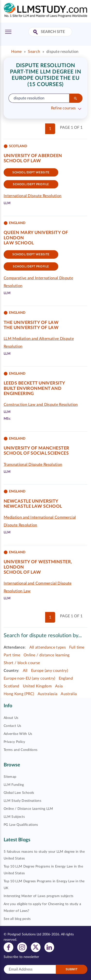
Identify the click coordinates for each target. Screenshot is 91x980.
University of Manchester (37, 448)
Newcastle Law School (33, 506)
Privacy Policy (14, 742)
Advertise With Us (18, 734)
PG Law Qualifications (21, 825)
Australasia (48, 694)
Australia (69, 694)
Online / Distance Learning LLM (28, 809)
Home (16, 52)
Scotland (12, 686)
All (25, 671)
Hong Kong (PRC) (19, 694)
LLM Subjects (14, 817)
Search (34, 52)
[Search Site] (36, 32)
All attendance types (48, 647)
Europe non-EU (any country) (29, 678)
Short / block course (22, 663)
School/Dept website (31, 172)
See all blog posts (17, 919)
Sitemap (10, 777)
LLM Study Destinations (22, 801)
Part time (12, 655)
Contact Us (12, 726)
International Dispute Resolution (33, 196)
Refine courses (63, 108)
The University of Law (31, 323)
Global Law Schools (19, 793)
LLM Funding (14, 785)
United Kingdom (37, 686)
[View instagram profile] (22, 947)
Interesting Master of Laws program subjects (39, 896)
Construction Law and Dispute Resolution (41, 405)
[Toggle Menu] (8, 32)
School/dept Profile (31, 184)
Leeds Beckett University (34, 383)
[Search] (76, 98)
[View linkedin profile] (49, 947)
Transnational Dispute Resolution (33, 465)
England (66, 678)
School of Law (22, 161)
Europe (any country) (50, 671)
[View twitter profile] (36, 947)
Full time (77, 647)
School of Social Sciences (36, 453)
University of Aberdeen (33, 156)
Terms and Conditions (21, 750)
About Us (11, 718)
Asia (59, 686)
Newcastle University (31, 501)
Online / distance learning (46, 655)
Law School (19, 243)
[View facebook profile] (8, 947)
